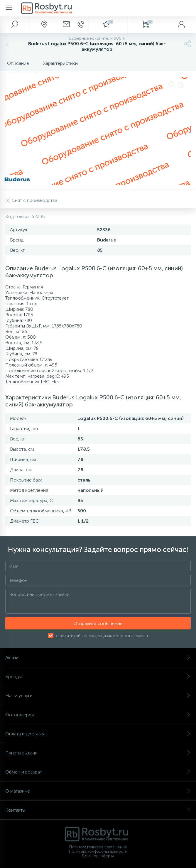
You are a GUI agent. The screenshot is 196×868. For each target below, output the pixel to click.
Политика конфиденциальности (98, 851)
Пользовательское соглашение (98, 847)
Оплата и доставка (98, 734)
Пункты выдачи (98, 753)
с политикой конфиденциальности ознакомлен (102, 636)
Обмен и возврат (98, 772)
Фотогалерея (98, 715)
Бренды (98, 677)
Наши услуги (98, 696)
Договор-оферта (98, 856)
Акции (98, 657)
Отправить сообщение (98, 623)
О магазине (98, 791)
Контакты (98, 810)
